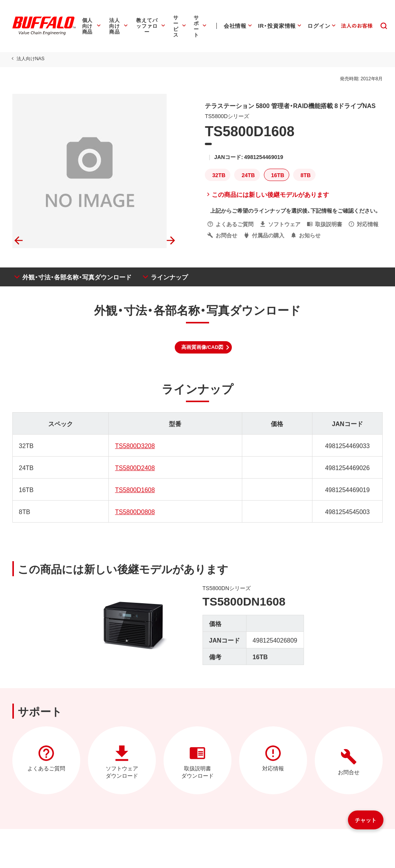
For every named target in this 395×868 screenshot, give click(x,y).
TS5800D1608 (134, 489)
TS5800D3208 (134, 445)
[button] (203, 347)
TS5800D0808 (134, 511)
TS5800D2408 (134, 467)
